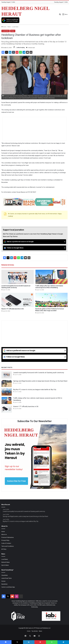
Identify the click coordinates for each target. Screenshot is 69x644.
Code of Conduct (6, 543)
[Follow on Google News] (34, 248)
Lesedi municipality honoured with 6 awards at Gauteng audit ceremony (39, 373)
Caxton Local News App (8, 587)
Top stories (35, 631)
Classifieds (5, 575)
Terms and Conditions (8, 546)
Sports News (5, 565)
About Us (4, 534)
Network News (6, 562)
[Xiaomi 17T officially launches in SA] (18, 300)
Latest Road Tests (7, 578)
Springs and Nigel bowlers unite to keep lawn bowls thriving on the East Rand (40, 381)
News (9, 27)
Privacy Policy (5, 540)
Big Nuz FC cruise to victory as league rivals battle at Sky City (35, 389)
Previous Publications (8, 537)
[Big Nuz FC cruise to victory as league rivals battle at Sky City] (7, 392)
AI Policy (4, 549)
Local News (5, 559)
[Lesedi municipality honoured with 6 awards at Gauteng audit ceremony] (18, 277)
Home (4, 27)
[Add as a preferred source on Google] (10, 20)
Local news (15, 27)
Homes (3, 581)
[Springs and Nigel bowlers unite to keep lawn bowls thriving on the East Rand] (7, 384)
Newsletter (4, 584)
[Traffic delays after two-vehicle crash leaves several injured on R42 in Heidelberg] (51, 277)
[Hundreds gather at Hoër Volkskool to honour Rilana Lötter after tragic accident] (51, 300)
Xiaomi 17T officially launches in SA (13, 309)
